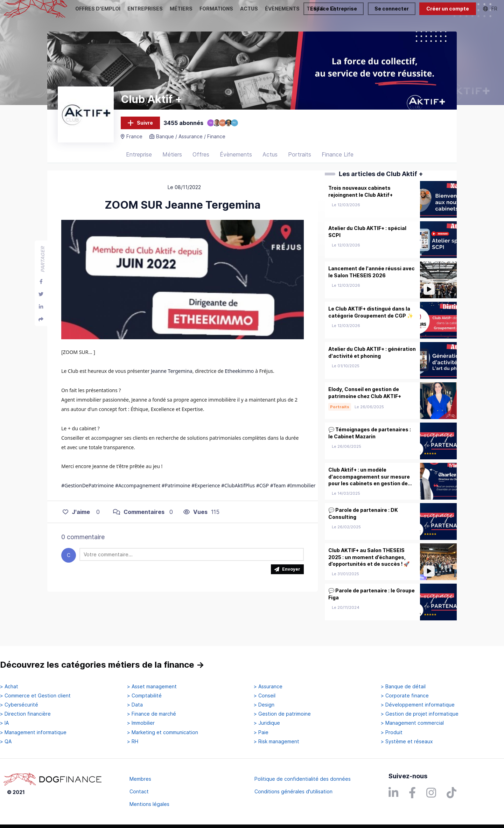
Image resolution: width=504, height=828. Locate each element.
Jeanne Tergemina (171, 379)
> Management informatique (33, 732)
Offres (201, 163)
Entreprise (139, 163)
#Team (278, 493)
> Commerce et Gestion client (35, 696)
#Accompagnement (138, 493)
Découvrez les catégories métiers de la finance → (102, 665)
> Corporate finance (405, 696)
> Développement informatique (418, 705)
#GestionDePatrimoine (87, 493)
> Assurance (268, 687)
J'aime (76, 520)
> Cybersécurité (19, 705)
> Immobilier (141, 723)
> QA (6, 742)
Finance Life (338, 163)
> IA (4, 723)
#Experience (206, 493)
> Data (135, 705)
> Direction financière (25, 714)
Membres (140, 779)
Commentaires (139, 520)
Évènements (236, 163)
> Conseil (265, 696)
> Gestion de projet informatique (420, 714)
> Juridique (267, 723)
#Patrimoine (176, 493)
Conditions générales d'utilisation (293, 791)
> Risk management (276, 742)
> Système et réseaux (407, 742)
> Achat (9, 687)
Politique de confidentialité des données (303, 779)
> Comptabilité (144, 696)
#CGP (262, 493)
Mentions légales (149, 804)
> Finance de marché (152, 714)
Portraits (300, 163)
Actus (270, 163)
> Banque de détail (403, 687)
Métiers (172, 163)
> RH (133, 742)
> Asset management (152, 687)
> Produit (392, 732)
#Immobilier (301, 493)
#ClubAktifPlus (238, 493)
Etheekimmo (239, 379)
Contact (139, 791)
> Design (264, 705)
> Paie (261, 732)
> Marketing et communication (163, 732)
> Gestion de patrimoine (282, 714)
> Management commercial (412, 723)
